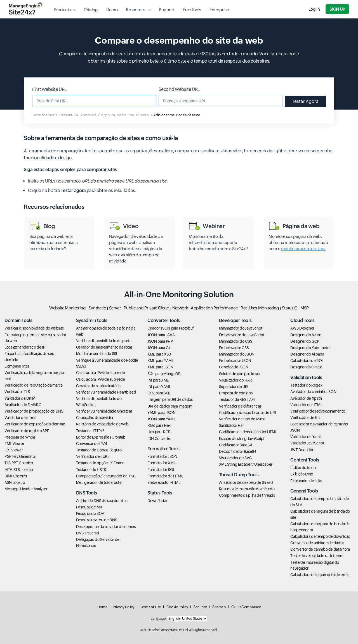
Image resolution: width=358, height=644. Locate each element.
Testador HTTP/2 (90, 431)
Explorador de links (306, 481)
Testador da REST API (237, 399)
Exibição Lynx (302, 474)
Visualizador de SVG (235, 458)
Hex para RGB (159, 432)
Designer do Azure (306, 335)
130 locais (211, 54)
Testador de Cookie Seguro (99, 450)
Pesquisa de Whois (20, 437)
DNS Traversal (88, 533)
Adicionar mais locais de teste (176, 115)
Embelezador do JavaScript (242, 335)
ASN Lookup (15, 482)
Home (102, 607)
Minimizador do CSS (236, 341)
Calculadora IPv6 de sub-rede (101, 379)
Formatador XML (161, 463)
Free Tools (192, 10)
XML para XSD (159, 354)
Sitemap (219, 607)
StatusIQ (290, 308)
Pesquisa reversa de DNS (97, 520)
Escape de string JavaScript (242, 439)
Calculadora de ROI (307, 361)
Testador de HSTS (91, 470)
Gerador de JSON (234, 367)
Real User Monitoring (260, 308)
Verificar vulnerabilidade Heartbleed (106, 392)
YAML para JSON (161, 413)
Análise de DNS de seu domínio (102, 501)
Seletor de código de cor (240, 374)
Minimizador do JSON (237, 354)
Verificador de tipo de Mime (242, 419)
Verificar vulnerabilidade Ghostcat (104, 411)
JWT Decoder (302, 450)
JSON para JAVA (161, 335)
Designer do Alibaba (307, 354)
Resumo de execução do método (247, 489)
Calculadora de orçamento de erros (320, 575)
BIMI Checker (16, 476)
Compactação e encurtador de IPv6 (106, 476)
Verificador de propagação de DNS (34, 411)
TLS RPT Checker (19, 463)
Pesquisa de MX (89, 507)
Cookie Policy (177, 607)
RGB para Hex (159, 425)
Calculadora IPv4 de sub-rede (101, 373)
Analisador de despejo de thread (246, 482)
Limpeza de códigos (236, 393)
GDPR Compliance (246, 607)
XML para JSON (160, 367)
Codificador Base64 (235, 445)
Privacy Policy (124, 607)
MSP (305, 308)
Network (180, 308)
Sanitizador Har (231, 425)
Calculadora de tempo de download (320, 536)
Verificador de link (305, 418)
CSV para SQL (159, 393)
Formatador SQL (161, 470)
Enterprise (219, 10)
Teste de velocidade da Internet (317, 556)
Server (115, 308)
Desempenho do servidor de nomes (106, 527)
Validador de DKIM (20, 398)
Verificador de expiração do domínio (35, 424)
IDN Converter (159, 439)
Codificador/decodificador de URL (248, 413)
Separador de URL (234, 387)
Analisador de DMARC (23, 405)
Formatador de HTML (165, 476)
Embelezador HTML (164, 482)
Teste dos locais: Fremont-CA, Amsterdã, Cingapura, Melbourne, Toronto (90, 115)
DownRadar (157, 501)
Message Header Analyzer (26, 489)
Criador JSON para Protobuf (171, 328)
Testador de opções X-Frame (100, 463)
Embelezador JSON (235, 361)
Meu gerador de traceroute (99, 482)
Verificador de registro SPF (27, 431)
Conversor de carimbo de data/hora (320, 549)
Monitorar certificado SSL (97, 354)
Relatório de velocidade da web (102, 424)
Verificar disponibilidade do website (34, 328)
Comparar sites (17, 366)
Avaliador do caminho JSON (313, 392)
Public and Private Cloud (146, 308)
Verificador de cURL (93, 456)
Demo (112, 10)
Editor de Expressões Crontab (101, 437)
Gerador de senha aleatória (98, 386)
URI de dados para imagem (170, 406)
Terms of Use (150, 607)
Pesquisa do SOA (90, 513)
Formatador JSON (162, 456)
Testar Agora (305, 101)
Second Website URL (179, 89)
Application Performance (214, 308)
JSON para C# (159, 348)
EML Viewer (14, 444)
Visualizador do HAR (235, 380)
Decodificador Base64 (238, 451)
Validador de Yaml (305, 437)
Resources (136, 10)
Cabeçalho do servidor (95, 418)
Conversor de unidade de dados (317, 543)
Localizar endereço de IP (25, 347)
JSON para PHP (160, 341)
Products (62, 10)
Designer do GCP (305, 341)
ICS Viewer (14, 450)
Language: (159, 619)
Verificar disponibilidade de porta (104, 341)
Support (167, 10)
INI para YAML (159, 387)
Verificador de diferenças (240, 406)
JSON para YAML (161, 419)
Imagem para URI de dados (170, 399)
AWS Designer (302, 328)
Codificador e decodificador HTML (248, 432)
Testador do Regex (306, 385)
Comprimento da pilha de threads (247, 495)
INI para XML (158, 380)
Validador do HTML (306, 405)
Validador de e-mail (20, 418)
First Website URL (50, 89)
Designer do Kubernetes (311, 348)
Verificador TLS (17, 392)
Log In (314, 9)
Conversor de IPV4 (92, 444)
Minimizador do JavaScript (241, 328)
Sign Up (337, 9)
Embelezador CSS (234, 348)
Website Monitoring (68, 308)
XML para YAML (160, 361)
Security (200, 607)
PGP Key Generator (20, 456)
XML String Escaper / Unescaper (246, 464)
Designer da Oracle (306, 367)
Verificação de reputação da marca (34, 385)
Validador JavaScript (307, 443)
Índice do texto (303, 468)
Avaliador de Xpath (306, 398)
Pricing (91, 10)
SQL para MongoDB (164, 374)
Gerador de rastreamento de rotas (104, 347)
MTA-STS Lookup (19, 470)
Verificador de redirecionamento (318, 411)
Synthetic (97, 308)
